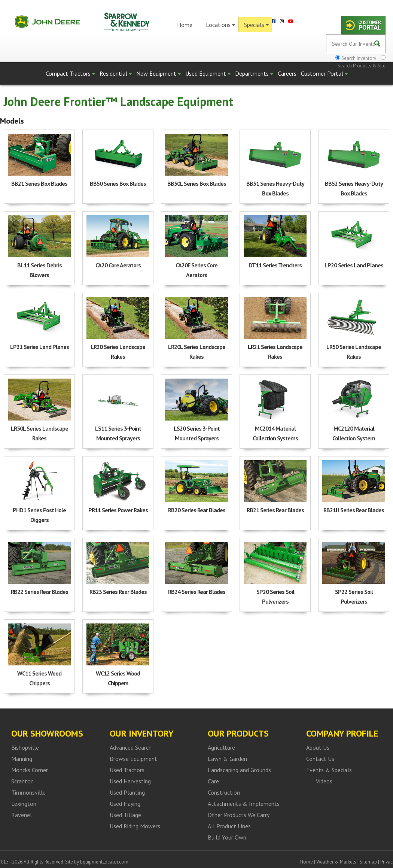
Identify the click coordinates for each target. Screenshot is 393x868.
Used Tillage (125, 815)
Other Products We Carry (239, 815)
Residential (116, 73)
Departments (254, 73)
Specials (256, 25)
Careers (287, 73)
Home (185, 25)
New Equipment (159, 73)
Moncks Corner (30, 770)
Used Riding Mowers (135, 826)
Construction (224, 792)
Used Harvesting (130, 781)
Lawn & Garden (227, 759)
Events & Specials (329, 770)
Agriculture (221, 747)
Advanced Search (131, 747)
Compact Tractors (70, 73)
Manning (22, 759)
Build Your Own (227, 837)
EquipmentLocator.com (104, 862)
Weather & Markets (336, 862)
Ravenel (22, 815)
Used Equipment (208, 73)
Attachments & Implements (244, 804)
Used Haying (125, 804)
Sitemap (368, 862)
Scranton (22, 781)
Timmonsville (28, 792)
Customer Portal (324, 73)
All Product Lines (229, 826)
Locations (220, 25)
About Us (318, 747)
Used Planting (127, 792)
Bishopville (25, 747)
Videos (324, 781)
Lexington (24, 804)
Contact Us (320, 759)
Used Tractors (127, 770)
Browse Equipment (133, 759)
